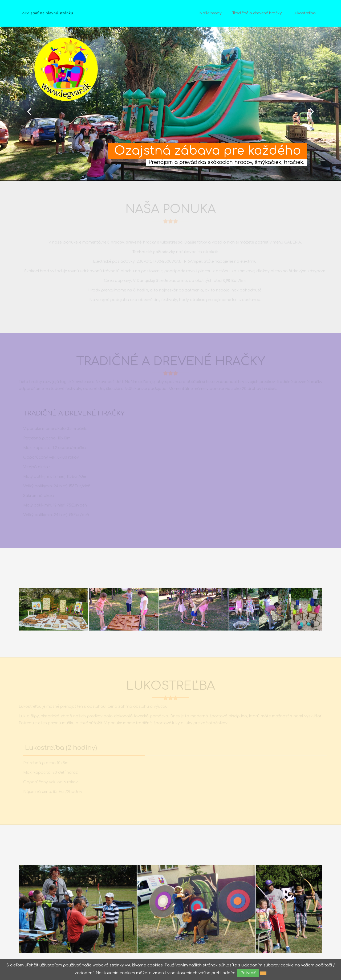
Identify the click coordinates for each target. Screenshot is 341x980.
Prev (29, 111)
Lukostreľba (304, 13)
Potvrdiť (248, 973)
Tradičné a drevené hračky (257, 13)
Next (312, 111)
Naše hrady (210, 13)
